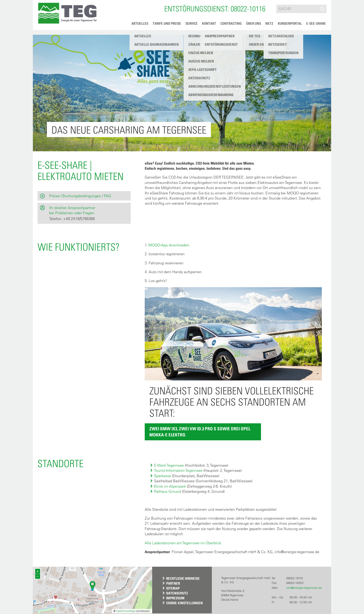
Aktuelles (140, 23)
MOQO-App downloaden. (169, 245)
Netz (269, 23)
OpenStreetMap (126, 611)
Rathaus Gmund (167, 491)
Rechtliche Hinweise (183, 578)
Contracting (231, 23)
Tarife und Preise (167, 23)
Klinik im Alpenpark (170, 486)
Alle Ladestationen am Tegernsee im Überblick (183, 543)
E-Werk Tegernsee (169, 465)
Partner (173, 583)
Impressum (175, 598)
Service (192, 23)
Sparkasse (163, 476)
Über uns (254, 23)
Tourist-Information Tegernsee (178, 470)
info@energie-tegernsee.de (304, 588)
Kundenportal (290, 23)
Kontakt (209, 23)
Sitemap (173, 588)
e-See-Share (316, 23)
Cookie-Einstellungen (184, 603)
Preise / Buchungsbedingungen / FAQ (80, 196)
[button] (67, 13)
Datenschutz (177, 593)
